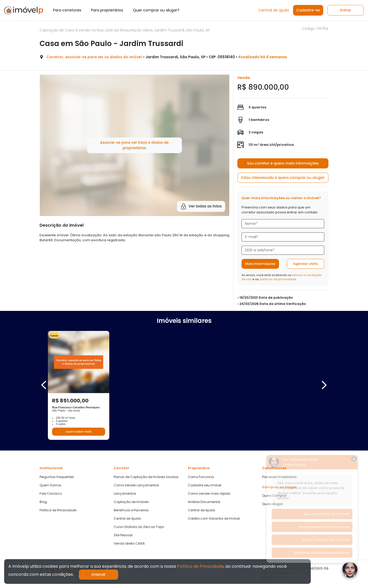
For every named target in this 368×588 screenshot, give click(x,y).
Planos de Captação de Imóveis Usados (146, 477)
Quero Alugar (272, 504)
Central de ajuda (274, 10)
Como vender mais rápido (209, 494)
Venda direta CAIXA (129, 544)
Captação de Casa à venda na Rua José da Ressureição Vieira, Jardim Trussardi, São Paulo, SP (125, 30)
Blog (43, 502)
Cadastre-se (308, 10)
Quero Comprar (274, 496)
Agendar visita (305, 264)
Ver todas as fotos (201, 206)
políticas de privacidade (278, 279)
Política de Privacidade (58, 510)
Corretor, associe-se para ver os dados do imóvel (94, 57)
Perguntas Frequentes (57, 477)
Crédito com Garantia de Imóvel (214, 519)
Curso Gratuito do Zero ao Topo (139, 527)
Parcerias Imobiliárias (279, 477)
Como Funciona (201, 477)
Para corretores (67, 10)
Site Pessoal (123, 535)
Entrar (346, 10)
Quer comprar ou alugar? (156, 10)
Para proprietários (107, 10)
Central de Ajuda (127, 519)
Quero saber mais (78, 432)
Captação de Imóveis (131, 502)
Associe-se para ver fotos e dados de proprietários (134, 145)
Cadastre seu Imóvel (205, 485)
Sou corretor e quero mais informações (283, 163)
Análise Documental (204, 502)
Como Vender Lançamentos (136, 485)
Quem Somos (50, 485)
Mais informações (260, 264)
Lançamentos (125, 494)
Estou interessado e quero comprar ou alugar (283, 178)
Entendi (99, 574)
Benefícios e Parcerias (131, 510)
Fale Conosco (51, 494)
